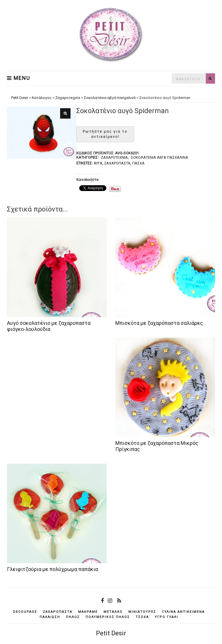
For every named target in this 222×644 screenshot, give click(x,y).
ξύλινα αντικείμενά (183, 612)
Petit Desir (111, 633)
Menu (18, 78)
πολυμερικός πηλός (108, 617)
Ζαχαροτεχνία (114, 157)
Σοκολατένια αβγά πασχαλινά (160, 157)
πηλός (73, 617)
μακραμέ (88, 612)
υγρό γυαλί (166, 617)
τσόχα (142, 617)
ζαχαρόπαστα (117, 163)
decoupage (25, 612)
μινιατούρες (142, 612)
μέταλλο (113, 612)
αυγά (98, 163)
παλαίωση (50, 617)
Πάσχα (138, 163)
